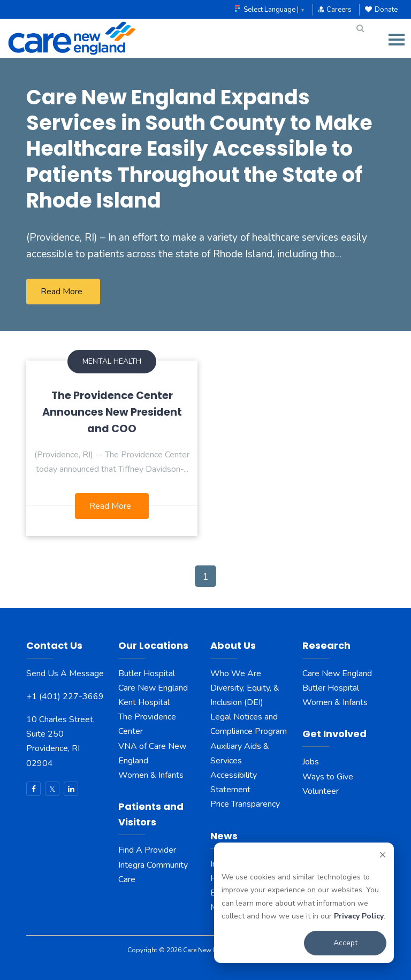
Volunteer (321, 791)
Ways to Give (328, 777)
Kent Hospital (144, 702)
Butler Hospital (147, 673)
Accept (345, 943)
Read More (62, 292)
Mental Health (112, 361)
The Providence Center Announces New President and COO (112, 412)
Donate (381, 10)
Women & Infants (151, 775)
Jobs (311, 762)
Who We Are (236, 673)
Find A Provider (147, 850)
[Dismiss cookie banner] (383, 857)
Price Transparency (245, 804)
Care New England (154, 688)
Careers (335, 10)
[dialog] (304, 903)
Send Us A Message (65, 673)
